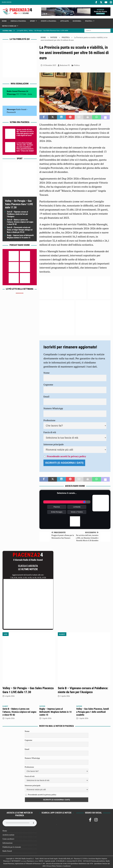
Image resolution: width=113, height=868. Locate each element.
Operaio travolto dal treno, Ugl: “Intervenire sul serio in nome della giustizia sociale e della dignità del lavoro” (25, 132)
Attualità (64, 21)
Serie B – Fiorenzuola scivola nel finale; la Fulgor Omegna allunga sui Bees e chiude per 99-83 (20, 229)
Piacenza (57, 507)
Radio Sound (7, 2)
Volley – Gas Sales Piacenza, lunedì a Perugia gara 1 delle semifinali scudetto (93, 712)
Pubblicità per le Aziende (12, 847)
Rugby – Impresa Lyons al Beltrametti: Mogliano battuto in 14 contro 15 (55, 712)
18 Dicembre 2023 (50, 65)
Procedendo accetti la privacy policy (66, 456)
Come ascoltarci (8, 838)
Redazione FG (65, 65)
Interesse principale (54, 444)
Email (46, 396)
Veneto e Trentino (77, 512)
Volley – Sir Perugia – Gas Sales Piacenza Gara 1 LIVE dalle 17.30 (19, 204)
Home (4, 21)
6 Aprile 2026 (10, 696)
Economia (77, 21)
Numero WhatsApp (53, 408)
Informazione (7, 843)
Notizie (54, 37)
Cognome (48, 384)
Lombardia (77, 507)
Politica (89, 21)
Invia (30, 94)
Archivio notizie (8, 834)
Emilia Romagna (57, 512)
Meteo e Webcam (9, 26)
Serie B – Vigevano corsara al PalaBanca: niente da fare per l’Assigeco (17, 214)
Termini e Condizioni (63, 866)
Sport (32, 21)
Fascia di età (50, 432)
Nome (47, 372)
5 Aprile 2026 (65, 696)
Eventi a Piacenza (49, 21)
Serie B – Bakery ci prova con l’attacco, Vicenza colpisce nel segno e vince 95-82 (20, 222)
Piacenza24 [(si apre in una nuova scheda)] (11, 112)
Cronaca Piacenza (18, 21)
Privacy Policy (51, 866)
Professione (49, 420)
